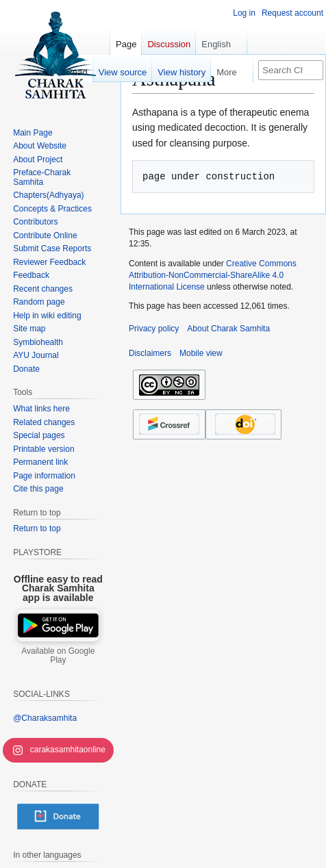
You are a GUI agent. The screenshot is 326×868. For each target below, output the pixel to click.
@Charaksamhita (45, 718)
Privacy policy (154, 329)
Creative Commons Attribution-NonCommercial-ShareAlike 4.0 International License (213, 275)
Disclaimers (150, 353)
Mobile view (201, 353)
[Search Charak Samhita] (291, 70)
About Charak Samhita (228, 329)
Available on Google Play (58, 656)
